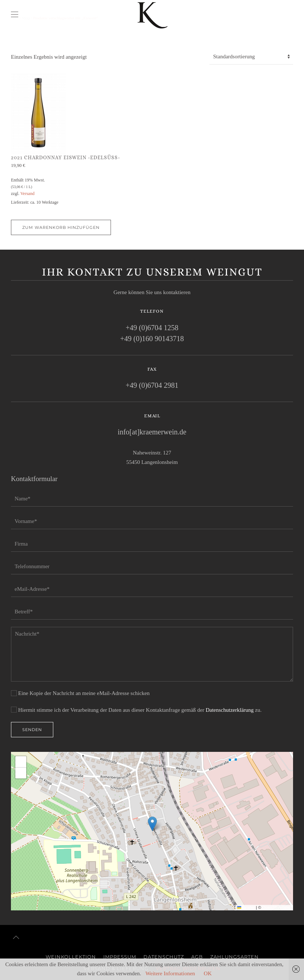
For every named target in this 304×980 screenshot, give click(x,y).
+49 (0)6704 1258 (152, 328)
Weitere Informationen (170, 973)
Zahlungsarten (234, 957)
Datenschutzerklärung (230, 710)
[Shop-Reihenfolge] (251, 57)
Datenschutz (164, 957)
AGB (197, 957)
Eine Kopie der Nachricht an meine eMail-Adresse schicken (80, 693)
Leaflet (246, 907)
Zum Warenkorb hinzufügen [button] (61, 227)
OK (208, 973)
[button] (15, 15)
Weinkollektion (71, 957)
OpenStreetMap (277, 907)
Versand (28, 194)
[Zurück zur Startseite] (152, 15)
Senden (32, 730)
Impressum (120, 957)
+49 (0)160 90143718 (152, 339)
